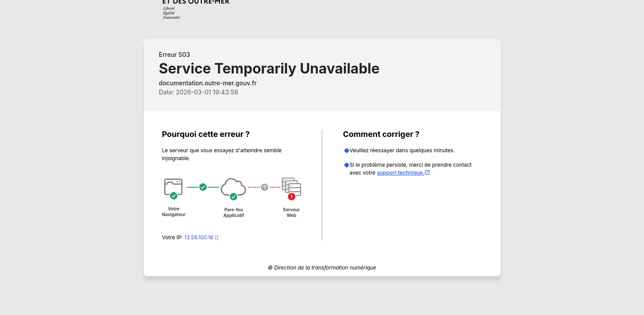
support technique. (404, 173)
